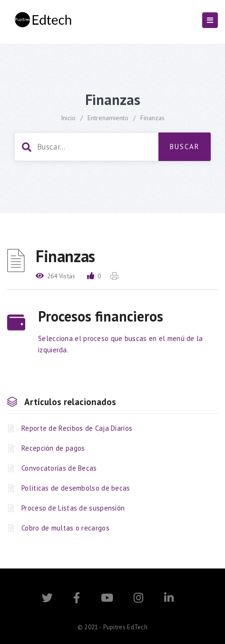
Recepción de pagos (53, 448)
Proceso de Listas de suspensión (73, 508)
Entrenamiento (108, 118)
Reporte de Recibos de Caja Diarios (77, 428)
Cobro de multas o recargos (65, 528)
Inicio (68, 118)
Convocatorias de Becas (59, 468)
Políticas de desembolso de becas (76, 488)
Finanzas (152, 118)
